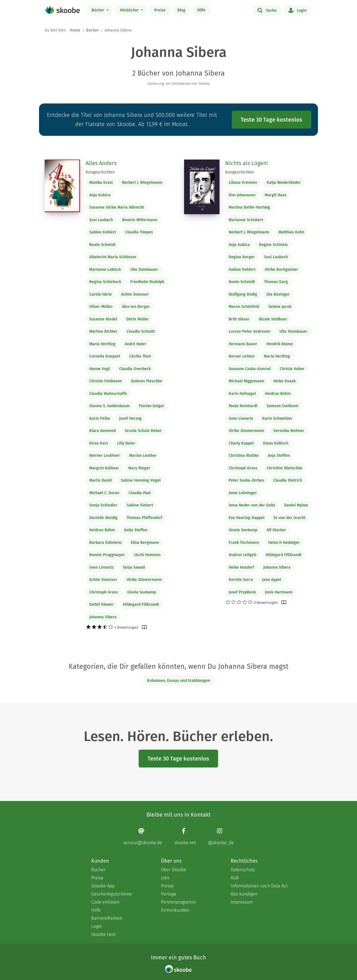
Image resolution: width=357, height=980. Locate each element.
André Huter (136, 344)
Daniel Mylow (296, 505)
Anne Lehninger (243, 493)
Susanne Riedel (103, 319)
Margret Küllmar (104, 468)
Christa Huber (292, 369)
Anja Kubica (100, 195)
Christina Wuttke (244, 456)
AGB (235, 878)
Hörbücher (130, 10)
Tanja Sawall (134, 567)
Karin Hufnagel (242, 394)
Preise (160, 10)
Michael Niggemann (246, 381)
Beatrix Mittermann (140, 220)
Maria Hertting (102, 344)
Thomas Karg (276, 282)
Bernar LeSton (242, 356)
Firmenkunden (175, 910)
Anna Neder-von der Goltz (252, 505)
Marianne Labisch (105, 270)
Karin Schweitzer (277, 418)
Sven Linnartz (101, 567)
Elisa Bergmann (145, 543)
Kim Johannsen (242, 195)
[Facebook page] (185, 836)
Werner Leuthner (105, 456)
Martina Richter (103, 331)
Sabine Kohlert (103, 232)
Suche (267, 10)
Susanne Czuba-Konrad (250, 369)
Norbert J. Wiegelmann (142, 183)
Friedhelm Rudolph (147, 282)
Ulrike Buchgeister (281, 270)
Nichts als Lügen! (247, 163)
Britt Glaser (239, 319)
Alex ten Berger (136, 307)
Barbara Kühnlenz (105, 543)
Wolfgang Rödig (243, 294)
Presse (167, 886)
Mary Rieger (139, 468)
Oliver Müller (101, 307)
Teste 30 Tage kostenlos (272, 120)
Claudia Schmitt (141, 331)
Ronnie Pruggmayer (107, 555)
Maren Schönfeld (244, 307)
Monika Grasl (101, 183)
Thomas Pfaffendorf (144, 518)
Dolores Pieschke (147, 381)
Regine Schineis (273, 245)
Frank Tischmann (244, 543)
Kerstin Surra (241, 580)
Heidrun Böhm (102, 530)
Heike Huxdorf (241, 567)
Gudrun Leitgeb (243, 555)
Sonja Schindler (103, 505)
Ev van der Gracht (290, 518)
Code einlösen (105, 902)
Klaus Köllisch (276, 443)
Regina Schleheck (105, 282)
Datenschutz (243, 870)
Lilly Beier (126, 443)
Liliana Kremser (243, 183)
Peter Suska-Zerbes (246, 480)
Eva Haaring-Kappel (247, 518)
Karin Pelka (100, 418)
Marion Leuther (143, 456)
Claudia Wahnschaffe (108, 394)
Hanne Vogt (100, 369)
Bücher (98, 10)
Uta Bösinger (278, 294)
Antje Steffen (136, 530)
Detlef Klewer (102, 604)
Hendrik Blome (280, 344)
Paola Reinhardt (243, 406)
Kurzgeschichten (100, 172)
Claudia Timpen (139, 232)
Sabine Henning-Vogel (141, 480)
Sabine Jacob (280, 307)
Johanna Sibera (103, 617)
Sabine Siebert (140, 505)
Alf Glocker (276, 530)
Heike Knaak (284, 381)
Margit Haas (276, 195)
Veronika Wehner (289, 431)
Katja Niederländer (284, 183)
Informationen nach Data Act (259, 886)
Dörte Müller (138, 319)
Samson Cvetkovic (283, 406)
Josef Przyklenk (242, 592)
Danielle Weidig (103, 518)
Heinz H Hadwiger (284, 543)
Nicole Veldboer (273, 319)
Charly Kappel (241, 443)
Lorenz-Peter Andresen (249, 331)
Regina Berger (242, 257)
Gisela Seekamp (142, 592)
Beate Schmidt (102, 245)
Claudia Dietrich (288, 480)
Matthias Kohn (291, 232)
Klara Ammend (102, 431)
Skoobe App (103, 886)
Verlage (169, 894)
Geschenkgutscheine (112, 894)
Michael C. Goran (104, 493)
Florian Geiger (152, 406)
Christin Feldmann (106, 381)
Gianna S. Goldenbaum (109, 406)
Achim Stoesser (135, 294)
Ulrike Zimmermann (144, 580)
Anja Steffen (279, 456)
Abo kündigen (244, 894)
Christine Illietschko (284, 468)
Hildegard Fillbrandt (141, 604)
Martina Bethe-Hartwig (249, 207)
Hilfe (201, 10)
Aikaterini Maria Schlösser (113, 257)
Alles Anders (101, 163)
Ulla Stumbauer (144, 270)
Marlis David (100, 480)
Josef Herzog (130, 418)
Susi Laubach (101, 220)
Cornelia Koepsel (105, 356)
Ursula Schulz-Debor (143, 431)
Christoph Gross (104, 592)
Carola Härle (101, 294)
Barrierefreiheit (107, 918)
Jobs (165, 878)
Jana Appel (272, 580)
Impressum (242, 902)
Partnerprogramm (178, 902)
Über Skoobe (174, 870)
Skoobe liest (103, 934)
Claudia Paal (140, 493)
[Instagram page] (221, 836)
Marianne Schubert (246, 220)
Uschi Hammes (147, 555)
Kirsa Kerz (99, 443)
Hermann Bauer (243, 344)
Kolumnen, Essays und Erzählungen (178, 681)
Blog (181, 10)
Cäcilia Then (140, 356)
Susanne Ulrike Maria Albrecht (117, 207)
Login (297, 10)
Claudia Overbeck (135, 369)
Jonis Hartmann (279, 592)
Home (75, 30)
